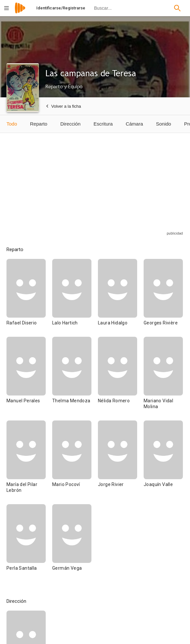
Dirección (71, 124)
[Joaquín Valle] (163, 462)
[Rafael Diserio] (29, 298)
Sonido (164, 124)
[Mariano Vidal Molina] (163, 379)
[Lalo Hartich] (75, 298)
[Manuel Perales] (29, 379)
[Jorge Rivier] (121, 462)
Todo (12, 124)
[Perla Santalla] (29, 543)
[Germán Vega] (72, 543)
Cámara (134, 124)
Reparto (39, 124)
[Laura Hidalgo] (121, 298)
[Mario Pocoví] (75, 462)
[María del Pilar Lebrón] (29, 462)
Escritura (103, 124)
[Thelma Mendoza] (75, 379)
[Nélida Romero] (121, 379)
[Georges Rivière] (163, 298)
